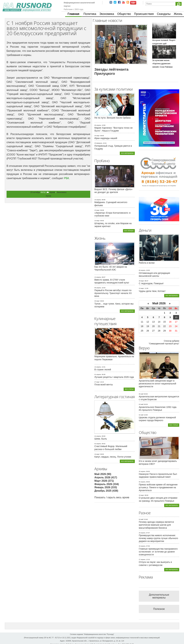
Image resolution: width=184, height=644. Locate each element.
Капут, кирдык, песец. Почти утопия (113, 457)
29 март (141, 495)
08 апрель (98, 288)
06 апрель (98, 125)
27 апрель (142, 559)
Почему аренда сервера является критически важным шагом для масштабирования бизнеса (156, 525)
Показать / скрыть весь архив (112, 497)
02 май (141, 415)
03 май (141, 404)
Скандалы (164, 14)
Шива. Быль (101, 439)
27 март (97, 382)
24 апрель (98, 436)
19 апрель (98, 200)
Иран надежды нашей (106, 138)
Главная (73, 14)
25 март (97, 136)
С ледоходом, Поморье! (151, 283)
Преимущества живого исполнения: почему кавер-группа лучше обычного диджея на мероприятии (158, 538)
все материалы (127, 153)
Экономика (107, 14)
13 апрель (98, 277)
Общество (124, 14)
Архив (52, 192)
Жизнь (178, 14)
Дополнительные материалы (159, 596)
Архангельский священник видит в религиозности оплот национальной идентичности (157, 384)
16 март (97, 454)
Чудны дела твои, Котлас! (152, 291)
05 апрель (142, 482)
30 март (97, 301)
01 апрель (98, 374)
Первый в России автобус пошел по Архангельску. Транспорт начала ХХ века (113, 293)
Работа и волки (147, 263)
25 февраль (98, 143)
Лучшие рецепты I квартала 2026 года (114, 377)
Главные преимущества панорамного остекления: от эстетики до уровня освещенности (158, 552)
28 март (141, 281)
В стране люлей (103, 370)
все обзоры (129, 231)
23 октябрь (35, 192)
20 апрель (142, 471)
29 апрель (142, 533)
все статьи (129, 389)
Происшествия (144, 14)
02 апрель (98, 444)
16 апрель (98, 367)
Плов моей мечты (104, 385)
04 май (141, 519)
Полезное (159, 609)
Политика (90, 14)
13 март (141, 288)
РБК (67, 178)
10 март (97, 221)
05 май (141, 394)
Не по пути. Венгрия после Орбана (113, 118)
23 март (97, 210)
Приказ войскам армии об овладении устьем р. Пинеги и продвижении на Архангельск (158, 487)
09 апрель (142, 270)
